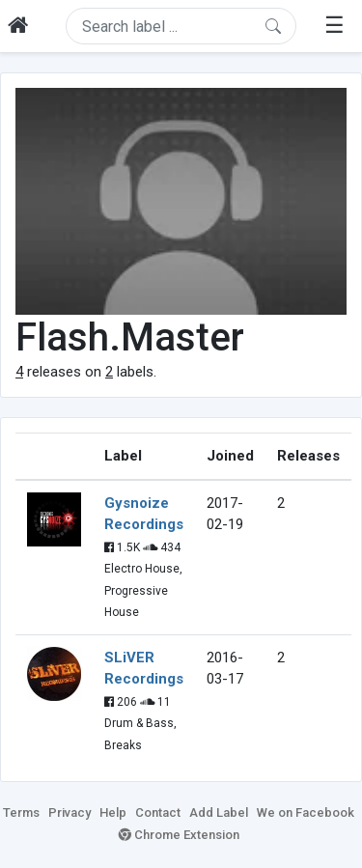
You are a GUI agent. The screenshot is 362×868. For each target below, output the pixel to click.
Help (113, 812)
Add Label (219, 812)
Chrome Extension (179, 835)
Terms (21, 812)
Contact (158, 812)
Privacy (70, 812)
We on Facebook (306, 812)
